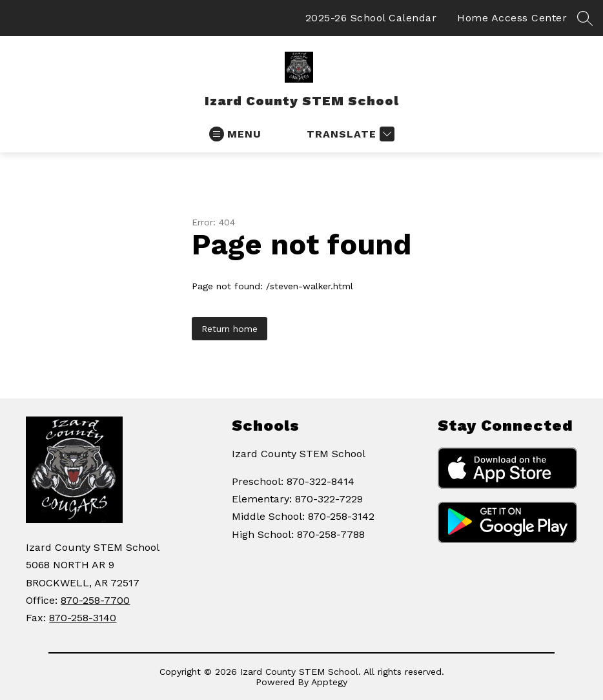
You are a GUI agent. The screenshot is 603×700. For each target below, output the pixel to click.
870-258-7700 (95, 600)
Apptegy (329, 682)
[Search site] (585, 18)
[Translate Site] (349, 134)
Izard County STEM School (299, 454)
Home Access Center (512, 18)
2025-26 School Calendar (371, 18)
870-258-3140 (83, 618)
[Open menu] (235, 134)
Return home (230, 329)
